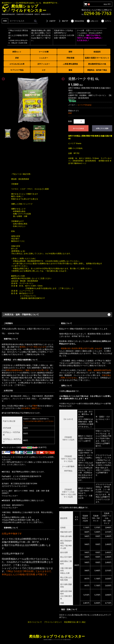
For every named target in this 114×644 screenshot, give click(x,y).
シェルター (44, 58)
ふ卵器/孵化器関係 (70, 64)
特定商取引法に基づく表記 (75, 622)
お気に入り (92, 21)
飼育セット (17, 52)
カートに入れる (78, 128)
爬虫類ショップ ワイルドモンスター (57, 636)
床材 (17, 58)
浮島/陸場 (70, 58)
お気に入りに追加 (102, 128)
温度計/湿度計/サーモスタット (97, 58)
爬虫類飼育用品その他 (97, 64)
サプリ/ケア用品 (17, 70)
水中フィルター (44, 64)
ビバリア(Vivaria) (84, 105)
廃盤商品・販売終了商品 (97, 70)
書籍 (70, 70)
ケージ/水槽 (44, 52)
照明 (70, 52)
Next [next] (62, 78)
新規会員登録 (77, 21)
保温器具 (97, 52)
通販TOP (63, 21)
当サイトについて (35, 622)
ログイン (106, 21)
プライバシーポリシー (53, 622)
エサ (44, 70)
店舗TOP (50, 21)
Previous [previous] (3, 78)
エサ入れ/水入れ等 (17, 64)
